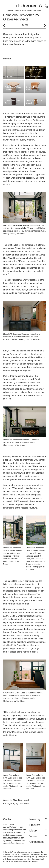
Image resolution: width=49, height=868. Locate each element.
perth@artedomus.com (12, 835)
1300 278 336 (9, 824)
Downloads (37, 10)
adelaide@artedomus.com (14, 838)
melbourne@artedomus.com (15, 830)
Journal (10, 10)
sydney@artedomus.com (13, 827)
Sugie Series (23, 645)
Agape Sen (16, 632)
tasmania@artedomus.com (14, 843)
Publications (27, 10)
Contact (8, 819)
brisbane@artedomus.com (14, 832)
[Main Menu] (5, 6)
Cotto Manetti (16, 616)
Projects (18, 10)
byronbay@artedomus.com (14, 841)
